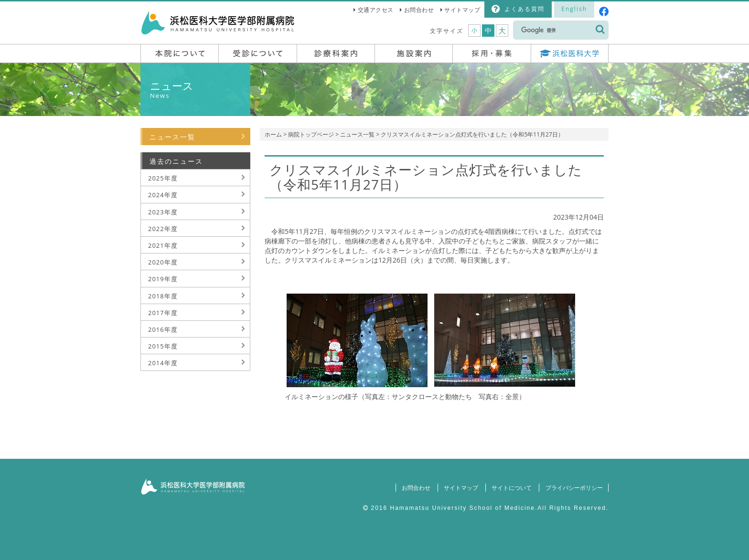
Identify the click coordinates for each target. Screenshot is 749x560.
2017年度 (163, 313)
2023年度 (163, 212)
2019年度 (163, 279)
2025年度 (163, 178)
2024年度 (163, 195)
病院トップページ (311, 134)
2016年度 (163, 329)
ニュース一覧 (357, 134)
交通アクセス (376, 10)
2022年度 (163, 229)
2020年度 (163, 262)
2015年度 (163, 346)
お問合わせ (419, 10)
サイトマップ (462, 10)
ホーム (273, 134)
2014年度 (163, 363)
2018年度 (163, 296)
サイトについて (511, 488)
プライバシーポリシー (574, 488)
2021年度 (163, 245)
